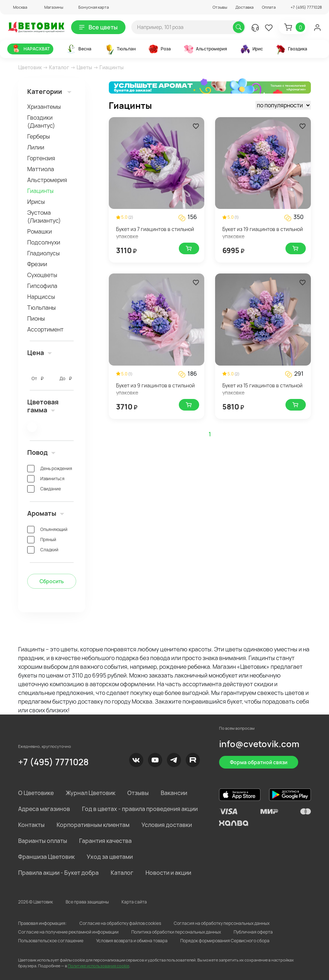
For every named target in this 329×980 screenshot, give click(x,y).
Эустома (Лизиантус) (44, 217)
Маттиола (41, 169)
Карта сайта (134, 902)
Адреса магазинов (44, 809)
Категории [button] (49, 91)
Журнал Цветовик (91, 793)
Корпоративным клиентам (93, 825)
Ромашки (40, 231)
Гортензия (41, 158)
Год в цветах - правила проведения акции (140, 809)
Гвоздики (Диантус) (41, 122)
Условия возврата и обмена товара (132, 941)
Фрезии (37, 264)
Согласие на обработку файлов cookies (120, 923)
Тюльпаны (42, 308)
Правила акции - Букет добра (58, 873)
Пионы (36, 318)
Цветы (84, 67)
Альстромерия (47, 180)
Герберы (39, 136)
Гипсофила (42, 286)
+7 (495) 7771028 (53, 762)
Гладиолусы (44, 253)
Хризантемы (44, 107)
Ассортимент (45, 329)
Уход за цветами (110, 857)
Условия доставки (167, 825)
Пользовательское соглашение (51, 941)
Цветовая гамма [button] (43, 406)
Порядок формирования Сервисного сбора (225, 941)
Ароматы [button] (46, 513)
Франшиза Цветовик (46, 857)
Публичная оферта (253, 932)
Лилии (36, 147)
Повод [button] (41, 452)
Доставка (244, 7)
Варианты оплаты (43, 841)
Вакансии (174, 793)
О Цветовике (36, 793)
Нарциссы (41, 297)
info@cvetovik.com (259, 744)
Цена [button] (40, 353)
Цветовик (30, 67)
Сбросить (52, 581)
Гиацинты (40, 191)
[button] (17, 7)
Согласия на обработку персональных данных (222, 923)
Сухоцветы (42, 275)
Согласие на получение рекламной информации (68, 932)
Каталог (59, 67)
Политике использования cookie (98, 966)
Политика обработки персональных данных (176, 932)
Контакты (31, 825)
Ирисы (36, 202)
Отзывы (220, 7)
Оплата (269, 7)
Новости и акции (168, 873)
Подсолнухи (44, 242)
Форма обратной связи (259, 762)
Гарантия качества (105, 841)
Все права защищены (87, 902)
